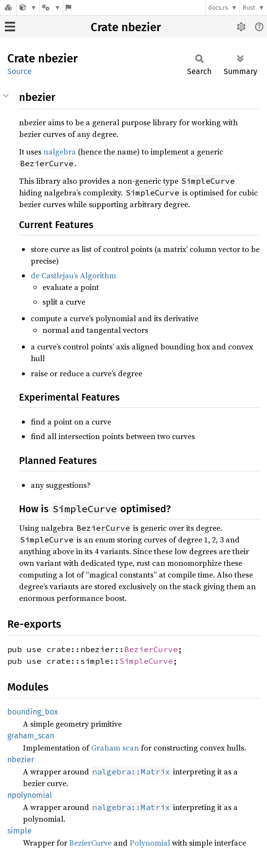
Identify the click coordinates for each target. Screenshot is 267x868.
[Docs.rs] (8, 8)
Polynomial (150, 843)
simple (19, 831)
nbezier (21, 760)
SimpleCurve (146, 661)
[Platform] (51, 8)
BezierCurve (151, 649)
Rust (249, 8)
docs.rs (218, 8)
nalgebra (60, 152)
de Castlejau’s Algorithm (73, 275)
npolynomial (30, 795)
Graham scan (115, 748)
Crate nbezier (126, 27)
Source (19, 71)
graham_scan (31, 736)
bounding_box (33, 712)
